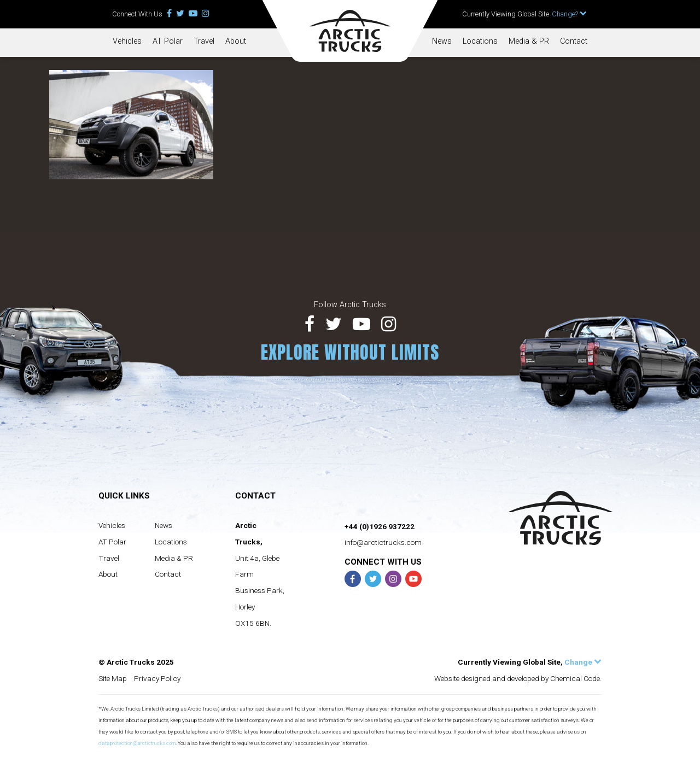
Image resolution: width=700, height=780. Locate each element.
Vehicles (127, 41)
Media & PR (529, 41)
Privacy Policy (157, 678)
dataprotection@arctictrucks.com (137, 743)
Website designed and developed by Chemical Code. (518, 678)
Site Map (113, 678)
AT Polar (168, 41)
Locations (480, 41)
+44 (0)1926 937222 (380, 526)
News (442, 41)
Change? (569, 14)
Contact (574, 41)
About (236, 41)
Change (583, 662)
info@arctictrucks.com (383, 542)
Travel (204, 41)
